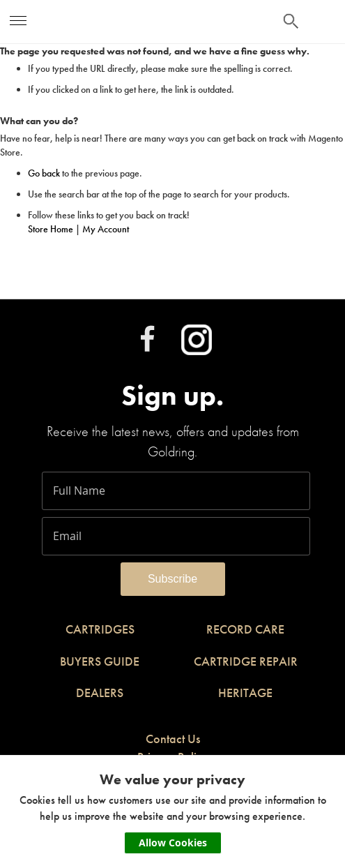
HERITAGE (245, 693)
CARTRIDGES (100, 629)
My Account (106, 229)
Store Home (51, 229)
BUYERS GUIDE (100, 661)
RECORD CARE (245, 629)
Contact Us (173, 739)
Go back (44, 173)
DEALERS (100, 693)
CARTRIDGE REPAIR (246, 661)
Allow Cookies (173, 843)
